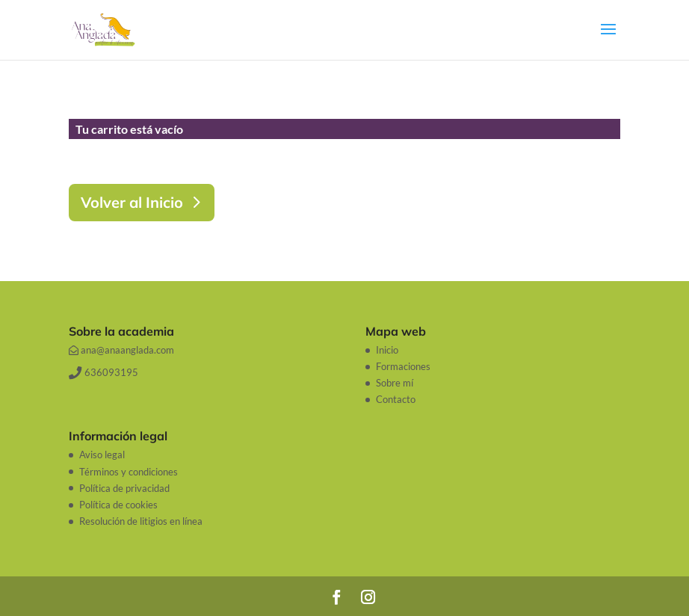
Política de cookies (118, 505)
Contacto (396, 399)
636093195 (103, 372)
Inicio (387, 350)
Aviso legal (102, 455)
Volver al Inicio (132, 202)
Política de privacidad (124, 488)
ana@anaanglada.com (121, 350)
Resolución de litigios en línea (141, 521)
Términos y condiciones (129, 472)
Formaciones (403, 366)
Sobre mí (395, 383)
